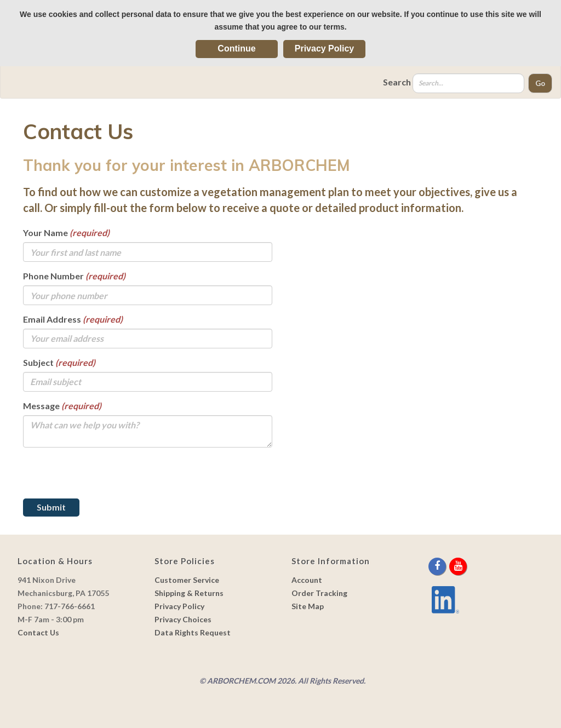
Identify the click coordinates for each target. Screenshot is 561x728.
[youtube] (458, 566)
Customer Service (187, 580)
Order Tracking (319, 593)
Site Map (308, 606)
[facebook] (438, 566)
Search (397, 82)
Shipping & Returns (189, 593)
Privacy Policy (325, 48)
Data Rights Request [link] (193, 632)
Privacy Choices (183, 619)
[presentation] (106, 477)
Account (307, 580)
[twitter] (448, 566)
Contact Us (38, 632)
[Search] (468, 83)
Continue (236, 48)
